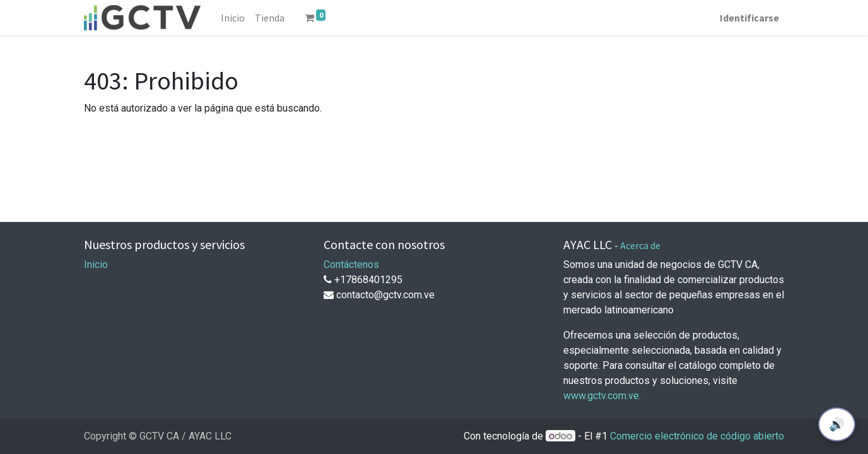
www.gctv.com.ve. (602, 396)
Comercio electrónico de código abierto (697, 436)
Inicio (96, 265)
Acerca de (640, 245)
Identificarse (749, 18)
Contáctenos (351, 265)
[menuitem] (233, 18)
